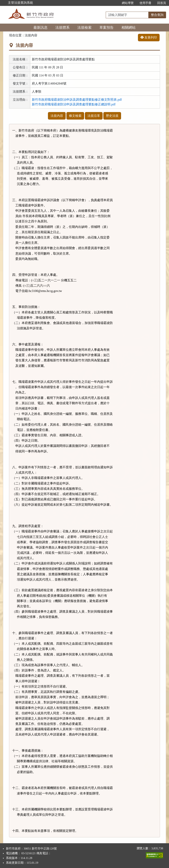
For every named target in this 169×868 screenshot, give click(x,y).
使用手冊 (145, 3)
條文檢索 (75, 116)
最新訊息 (40, 28)
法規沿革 (94, 116)
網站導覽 (128, 3)
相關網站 (129, 28)
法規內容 (57, 116)
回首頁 (162, 3)
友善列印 (149, 37)
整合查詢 (157, 15)
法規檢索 (84, 28)
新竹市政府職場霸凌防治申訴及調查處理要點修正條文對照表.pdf (77, 100)
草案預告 (107, 28)
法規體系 (62, 28)
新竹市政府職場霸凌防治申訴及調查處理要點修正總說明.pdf (74, 104)
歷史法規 (112, 116)
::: (115, 3)
